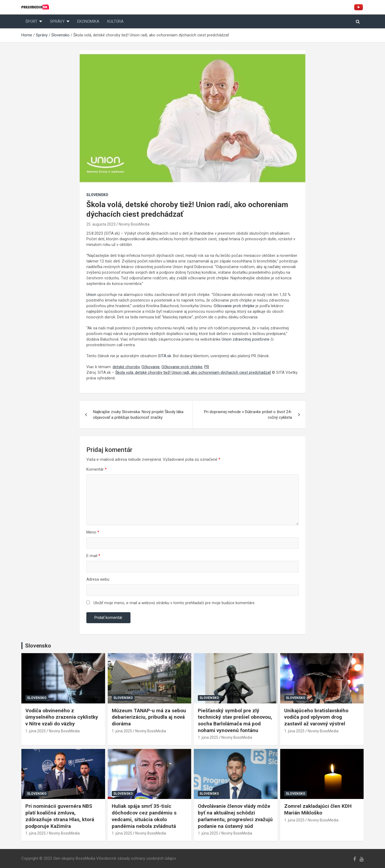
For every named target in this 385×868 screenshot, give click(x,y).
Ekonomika (88, 21)
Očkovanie (151, 367)
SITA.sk (165, 356)
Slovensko (97, 195)
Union (91, 295)
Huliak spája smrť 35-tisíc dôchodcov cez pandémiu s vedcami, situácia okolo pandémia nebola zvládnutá (144, 816)
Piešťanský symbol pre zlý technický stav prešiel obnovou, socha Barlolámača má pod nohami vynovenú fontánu (235, 720)
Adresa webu (98, 579)
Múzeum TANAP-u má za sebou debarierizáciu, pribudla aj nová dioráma (149, 717)
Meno (93, 532)
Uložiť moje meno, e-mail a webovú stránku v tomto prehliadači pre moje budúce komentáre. (174, 603)
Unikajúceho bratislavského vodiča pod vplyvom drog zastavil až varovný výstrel (316, 717)
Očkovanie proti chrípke (234, 306)
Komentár (97, 469)
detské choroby (126, 367)
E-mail (93, 556)
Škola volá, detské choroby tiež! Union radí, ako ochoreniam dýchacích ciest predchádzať (193, 372)
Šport (31, 21)
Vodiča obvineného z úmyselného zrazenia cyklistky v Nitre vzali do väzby (62, 717)
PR (207, 367)
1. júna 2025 (36, 731)
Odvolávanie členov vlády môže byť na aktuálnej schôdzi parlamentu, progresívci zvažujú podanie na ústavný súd (235, 816)
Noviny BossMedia (134, 224)
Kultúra (115, 21)
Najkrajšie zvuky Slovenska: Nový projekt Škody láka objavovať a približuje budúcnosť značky (138, 415)
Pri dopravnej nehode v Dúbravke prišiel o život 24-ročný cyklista (248, 415)
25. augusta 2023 (101, 224)
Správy (57, 21)
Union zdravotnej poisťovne (246, 339)
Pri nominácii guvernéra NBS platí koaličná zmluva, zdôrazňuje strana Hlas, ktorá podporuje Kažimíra (60, 816)
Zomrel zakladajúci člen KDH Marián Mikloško (318, 809)
